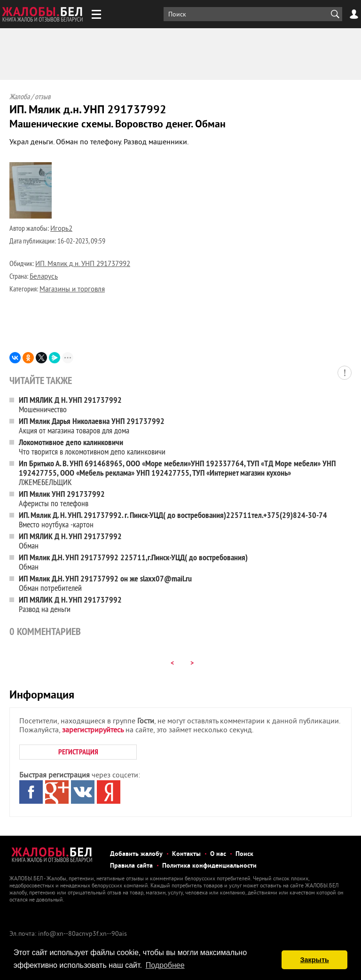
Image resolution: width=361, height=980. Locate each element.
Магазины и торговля (72, 290)
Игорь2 (61, 229)
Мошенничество (70, 404)
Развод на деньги (70, 604)
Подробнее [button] (165, 965)
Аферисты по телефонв (62, 498)
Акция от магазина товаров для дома (92, 426)
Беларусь (44, 277)
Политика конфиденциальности (209, 866)
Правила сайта (131, 866)
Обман (70, 541)
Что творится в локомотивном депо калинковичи (92, 447)
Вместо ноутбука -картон (173, 520)
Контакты (186, 854)
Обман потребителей (105, 583)
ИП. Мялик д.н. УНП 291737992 (83, 264)
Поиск (244, 854)
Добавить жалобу (136, 854)
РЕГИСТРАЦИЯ (78, 752)
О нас (218, 854)
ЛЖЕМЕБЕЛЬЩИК (177, 473)
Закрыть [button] (315, 960)
